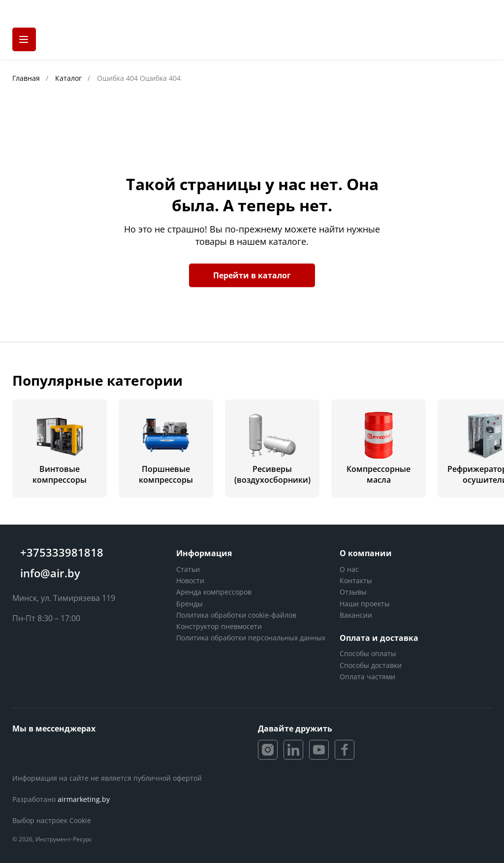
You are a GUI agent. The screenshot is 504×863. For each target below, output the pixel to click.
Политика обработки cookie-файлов (236, 615)
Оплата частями (367, 677)
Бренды (189, 604)
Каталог (69, 78)
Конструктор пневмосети (219, 626)
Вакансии (356, 615)
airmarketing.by (84, 799)
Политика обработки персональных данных (251, 638)
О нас (349, 569)
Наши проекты (365, 604)
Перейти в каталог (252, 275)
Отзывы (353, 592)
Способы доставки (371, 665)
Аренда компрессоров (214, 592)
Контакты (356, 581)
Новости (190, 581)
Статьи (188, 569)
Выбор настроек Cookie (52, 820)
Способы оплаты (368, 653)
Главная (27, 78)
